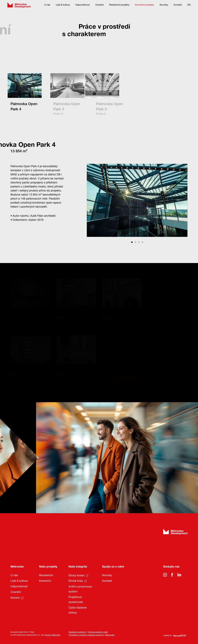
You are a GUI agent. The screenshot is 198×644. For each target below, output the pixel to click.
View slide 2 (135, 242)
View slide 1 (132, 242)
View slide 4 (143, 242)
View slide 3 (139, 242)
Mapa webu (110, 635)
